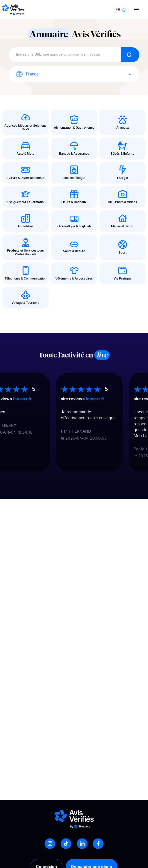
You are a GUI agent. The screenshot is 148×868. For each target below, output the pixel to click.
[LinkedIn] (82, 844)
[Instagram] (50, 844)
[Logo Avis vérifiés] (13, 10)
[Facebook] (98, 844)
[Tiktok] (66, 844)
